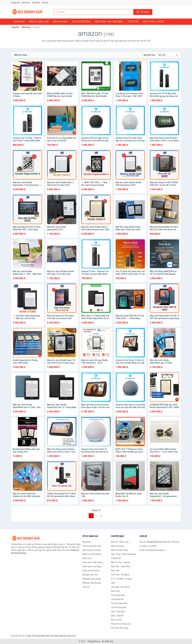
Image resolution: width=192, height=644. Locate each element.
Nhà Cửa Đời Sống (81, 22)
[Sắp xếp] (167, 55)
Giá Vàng (54, 636)
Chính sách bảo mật (92, 546)
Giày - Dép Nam (118, 612)
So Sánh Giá (107, 641)
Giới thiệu (36, 3)
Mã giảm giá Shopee (92, 583)
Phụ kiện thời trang (120, 628)
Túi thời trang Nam (119, 603)
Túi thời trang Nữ (119, 607)
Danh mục (26, 3)
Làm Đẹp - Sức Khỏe (120, 587)
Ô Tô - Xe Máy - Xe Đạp (121, 579)
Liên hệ (45, 3)
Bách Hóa (115, 591)
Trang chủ (15, 3)
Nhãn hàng (26, 27)
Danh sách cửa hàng (92, 566)
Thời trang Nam (118, 595)
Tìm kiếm (143, 12)
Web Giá (63, 636)
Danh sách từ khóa (91, 571)
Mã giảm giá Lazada (92, 579)
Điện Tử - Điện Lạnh (39, 22)
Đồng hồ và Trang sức (121, 624)
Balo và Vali (116, 620)
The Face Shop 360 (41, 636)
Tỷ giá (28, 636)
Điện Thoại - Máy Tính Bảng (109, 22)
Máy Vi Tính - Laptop (153, 22)
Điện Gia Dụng (60, 22)
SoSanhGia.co (94, 641)
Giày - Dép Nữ (117, 616)
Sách (113, 583)
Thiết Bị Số (133, 22)
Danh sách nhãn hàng (92, 562)
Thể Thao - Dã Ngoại (120, 575)
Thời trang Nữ (117, 599)
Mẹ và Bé (115, 571)
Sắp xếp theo (149, 55)
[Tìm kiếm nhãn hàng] (94, 12)
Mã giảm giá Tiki (90, 575)
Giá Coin (72, 636)
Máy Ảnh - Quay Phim (121, 566)
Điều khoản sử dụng (92, 550)
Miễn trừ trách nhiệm (92, 554)
